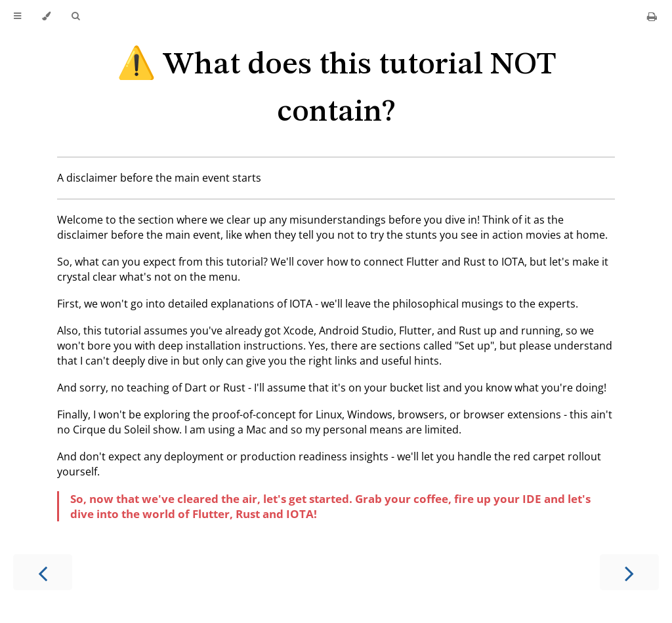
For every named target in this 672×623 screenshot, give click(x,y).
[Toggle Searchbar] (75, 16)
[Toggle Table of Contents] (17, 16)
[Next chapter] (629, 572)
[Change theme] (46, 16)
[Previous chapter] (43, 572)
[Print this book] (652, 16)
